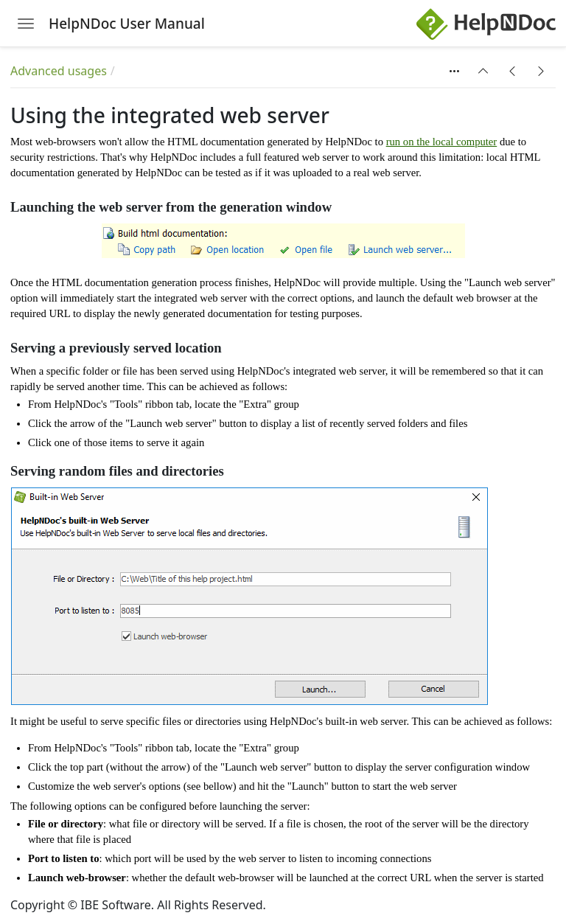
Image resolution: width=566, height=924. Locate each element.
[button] (483, 71)
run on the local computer (442, 142)
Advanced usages (59, 71)
